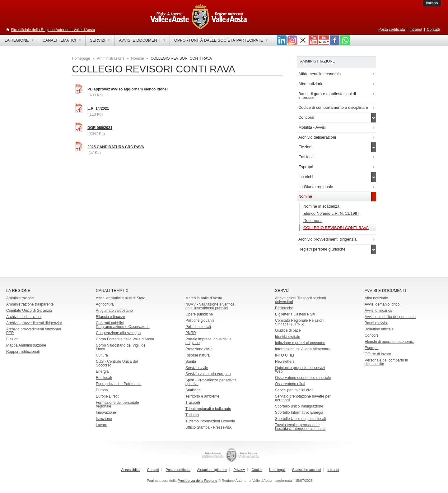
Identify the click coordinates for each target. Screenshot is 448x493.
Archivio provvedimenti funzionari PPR (34, 331)
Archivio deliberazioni (24, 317)
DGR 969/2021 (100, 128)
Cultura (102, 355)
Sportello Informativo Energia (299, 412)
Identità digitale (288, 337)
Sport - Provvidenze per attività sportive (211, 382)
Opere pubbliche (199, 314)
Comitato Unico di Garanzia (29, 311)
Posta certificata (392, 30)
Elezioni (13, 339)
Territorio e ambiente (202, 396)
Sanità (191, 362)
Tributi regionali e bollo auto (208, 409)
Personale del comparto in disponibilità (386, 362)
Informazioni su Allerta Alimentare (303, 349)
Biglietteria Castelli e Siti (295, 314)
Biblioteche (284, 308)
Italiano (432, 3)
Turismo (192, 415)
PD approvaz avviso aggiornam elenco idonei (128, 89)
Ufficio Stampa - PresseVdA (209, 427)
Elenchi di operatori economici (390, 342)
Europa (102, 390)
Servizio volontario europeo (208, 374)
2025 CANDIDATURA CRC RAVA (116, 147)
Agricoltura (105, 304)
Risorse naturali (198, 355)
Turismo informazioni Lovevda (210, 421)
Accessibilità (131, 470)
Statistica (193, 390)
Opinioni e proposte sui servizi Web (300, 370)
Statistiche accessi (306, 470)
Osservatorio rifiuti (290, 384)
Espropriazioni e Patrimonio (119, 384)
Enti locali (104, 378)
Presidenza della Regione (198, 481)
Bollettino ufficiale (379, 329)
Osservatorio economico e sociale (303, 378)
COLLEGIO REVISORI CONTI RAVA (336, 228)
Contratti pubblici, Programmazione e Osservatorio (123, 325)
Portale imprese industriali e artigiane (208, 341)
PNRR (191, 333)
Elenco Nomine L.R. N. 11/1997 (331, 213)
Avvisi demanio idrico (382, 304)
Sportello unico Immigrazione (299, 406)
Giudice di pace (288, 330)
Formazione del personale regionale (117, 404)
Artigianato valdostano (114, 311)
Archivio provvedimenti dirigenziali (34, 323)
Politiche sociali (198, 327)
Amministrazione (111, 58)
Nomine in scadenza (321, 206)
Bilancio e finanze (110, 317)
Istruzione (104, 419)
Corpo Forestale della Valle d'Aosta (125, 339)
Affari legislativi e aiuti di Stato (121, 298)
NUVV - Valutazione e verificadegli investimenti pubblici (210, 306)
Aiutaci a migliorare (212, 470)
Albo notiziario (376, 298)
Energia (102, 371)
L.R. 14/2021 (98, 108)
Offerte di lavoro (378, 354)
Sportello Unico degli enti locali (300, 419)
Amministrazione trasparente (30, 304)
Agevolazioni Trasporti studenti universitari (300, 300)
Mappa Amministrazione (26, 345)
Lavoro (102, 425)
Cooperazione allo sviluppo (118, 333)
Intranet (416, 30)
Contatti (433, 30)
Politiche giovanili (200, 320)
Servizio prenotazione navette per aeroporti (303, 398)
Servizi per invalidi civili (294, 390)
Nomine (137, 58)
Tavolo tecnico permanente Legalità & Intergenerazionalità (300, 427)
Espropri (372, 348)
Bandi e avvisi (376, 323)
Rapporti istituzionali (23, 352)
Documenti (313, 221)
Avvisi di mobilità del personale (390, 317)
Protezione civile (199, 349)
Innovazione (106, 412)
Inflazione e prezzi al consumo (300, 343)
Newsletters (285, 362)
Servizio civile (197, 368)
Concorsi (372, 335)
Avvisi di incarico (378, 311)
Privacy (239, 470)
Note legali (277, 470)
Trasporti (193, 403)
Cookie (257, 470)
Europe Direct (107, 396)
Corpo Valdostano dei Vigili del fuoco (121, 347)
